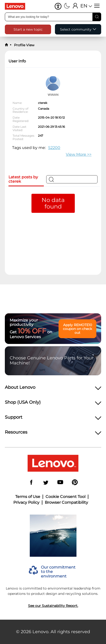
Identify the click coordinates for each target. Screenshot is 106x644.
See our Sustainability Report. (53, 606)
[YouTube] (60, 483)
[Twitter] (46, 483)
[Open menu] (97, 6)
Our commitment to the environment (58, 572)
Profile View (24, 45)
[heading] (53, 389)
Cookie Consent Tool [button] (65, 497)
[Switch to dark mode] (67, 6)
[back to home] (7, 45)
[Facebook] (31, 483)
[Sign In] (75, 6)
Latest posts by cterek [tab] (23, 179)
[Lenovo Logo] (17, 6)
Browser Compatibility (66, 503)
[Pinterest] (75, 483)
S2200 (54, 148)
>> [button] (79, 154)
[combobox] (53, 17)
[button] (58, 6)
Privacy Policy (26, 503)
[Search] (97, 17)
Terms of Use (28, 497)
